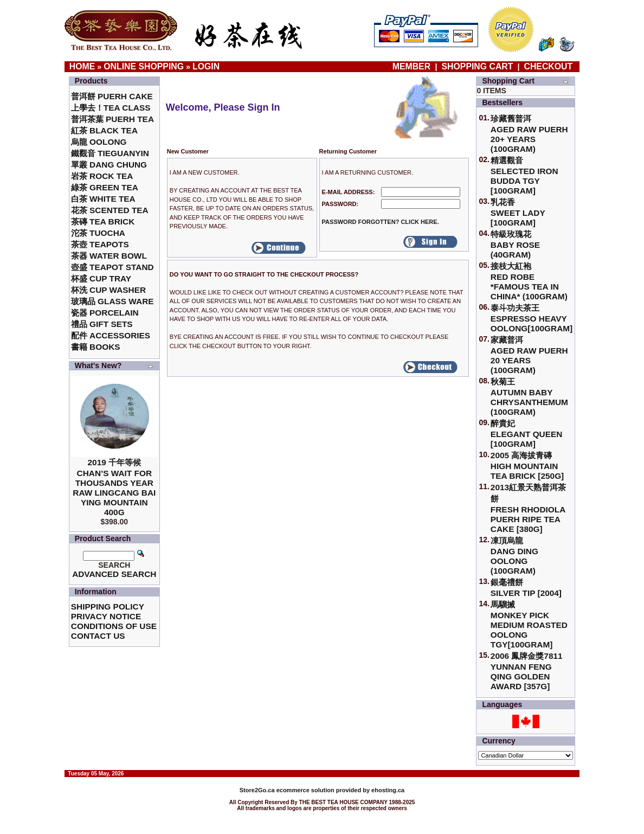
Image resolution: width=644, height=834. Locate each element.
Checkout (549, 66)
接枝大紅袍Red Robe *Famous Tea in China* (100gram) (529, 281)
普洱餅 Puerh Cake (112, 96)
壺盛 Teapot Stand (112, 267)
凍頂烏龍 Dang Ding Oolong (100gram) (514, 556)
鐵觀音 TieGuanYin (110, 153)
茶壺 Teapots (100, 244)
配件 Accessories (111, 335)
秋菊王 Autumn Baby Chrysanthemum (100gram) (529, 397)
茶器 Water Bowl (109, 256)
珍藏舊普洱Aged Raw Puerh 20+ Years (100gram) (529, 134)
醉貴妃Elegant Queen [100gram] (527, 434)
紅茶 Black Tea (104, 130)
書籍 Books (96, 347)
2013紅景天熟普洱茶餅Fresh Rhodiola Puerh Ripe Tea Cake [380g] (528, 508)
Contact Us (98, 636)
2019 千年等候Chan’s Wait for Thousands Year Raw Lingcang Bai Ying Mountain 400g (114, 487)
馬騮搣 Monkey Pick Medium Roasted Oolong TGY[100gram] (529, 624)
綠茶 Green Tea (105, 187)
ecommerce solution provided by (305, 790)
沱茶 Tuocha (98, 233)
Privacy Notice (106, 616)
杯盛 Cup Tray (101, 278)
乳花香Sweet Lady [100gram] (518, 212)
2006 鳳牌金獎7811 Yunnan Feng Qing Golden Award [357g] (527, 671)
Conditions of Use (114, 626)
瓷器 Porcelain (105, 313)
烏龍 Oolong (99, 142)
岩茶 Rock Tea (102, 176)
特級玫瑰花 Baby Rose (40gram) (515, 244)
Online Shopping (144, 66)
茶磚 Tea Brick (103, 222)
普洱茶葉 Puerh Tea (112, 119)
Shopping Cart (478, 66)
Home (82, 66)
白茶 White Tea (103, 199)
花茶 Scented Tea (110, 210)
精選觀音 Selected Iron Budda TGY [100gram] (524, 175)
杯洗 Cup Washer (108, 290)
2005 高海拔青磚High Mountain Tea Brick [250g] (527, 466)
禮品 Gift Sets (102, 324)
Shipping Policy (108, 607)
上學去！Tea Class (111, 108)
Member (413, 66)
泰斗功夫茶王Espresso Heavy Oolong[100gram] (532, 318)
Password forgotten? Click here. (381, 222)
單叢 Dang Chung (109, 165)
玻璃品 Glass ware (112, 301)
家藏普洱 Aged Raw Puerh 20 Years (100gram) (529, 355)
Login (206, 66)
